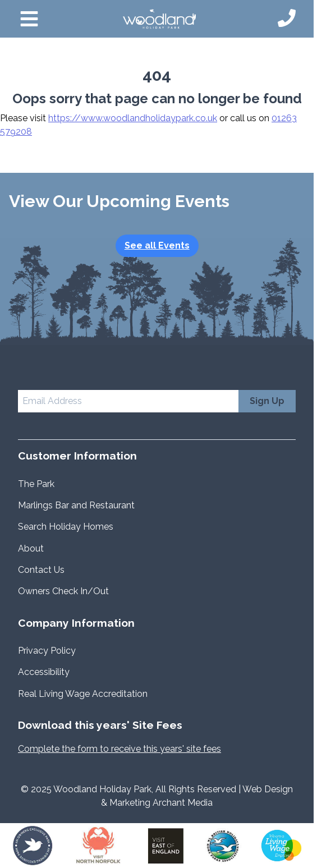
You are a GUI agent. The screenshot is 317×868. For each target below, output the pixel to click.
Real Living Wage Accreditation (84, 694)
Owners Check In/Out (63, 591)
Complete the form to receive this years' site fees (120, 749)
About (31, 548)
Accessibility (44, 672)
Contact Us (41, 570)
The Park (36, 484)
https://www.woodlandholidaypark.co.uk (133, 118)
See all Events (157, 245)
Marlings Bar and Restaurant (76, 505)
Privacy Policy (47, 651)
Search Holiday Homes (66, 527)
